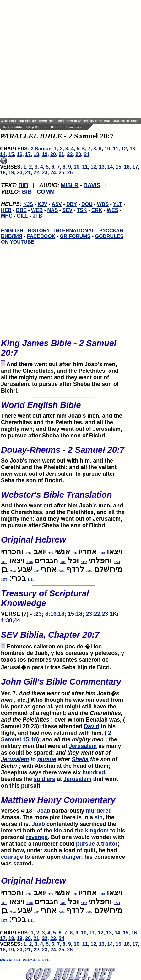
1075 (4, 579)
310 (74, 553)
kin (58, 831)
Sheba (80, 759)
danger (72, 857)
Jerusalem (83, 746)
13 (133, 149)
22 (70, 154)
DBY (72, 204)
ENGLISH (12, 231)
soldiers (44, 779)
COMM (46, 192)
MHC (7, 216)
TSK (82, 210)
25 (62, 173)
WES (112, 210)
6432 (84, 562)
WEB (37, 210)
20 (53, 154)
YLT (118, 204)
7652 (13, 571)
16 (19, 154)
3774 (117, 562)
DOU (87, 204)
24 (87, 154)
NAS (53, 210)
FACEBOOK (41, 236)
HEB (6, 210)
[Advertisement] (59, 59)
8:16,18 (55, 614)
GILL (23, 216)
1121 (31, 579)
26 (70, 173)
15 (11, 154)
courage (12, 857)
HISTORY (39, 231)
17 (28, 154)
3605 (63, 562)
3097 (28, 553)
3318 (102, 553)
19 (45, 154)
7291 (62, 571)
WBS (103, 204)
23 (78, 154)
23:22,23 (97, 614)
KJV (42, 204)
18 (36, 154)
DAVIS (92, 185)
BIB (23, 185)
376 (51, 553)
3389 (89, 571)
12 (124, 149)
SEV (68, 210)
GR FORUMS (75, 236)
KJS (28, 204)
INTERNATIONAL (75, 231)
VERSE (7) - (63, 601)
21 (62, 154)
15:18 (75, 614)
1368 (30, 562)
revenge (37, 837)
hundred (94, 772)
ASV (57, 204)
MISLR (70, 185)
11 (116, 149)
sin (99, 817)
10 (107, 149)
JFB (37, 216)
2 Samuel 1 (44, 149)
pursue (47, 759)
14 (3, 154)
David (92, 726)
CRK (97, 210)
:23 (38, 614)
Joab (44, 811)
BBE (21, 210)
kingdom (97, 831)
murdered (99, 811)
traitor (109, 844)
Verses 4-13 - (63, 803)
